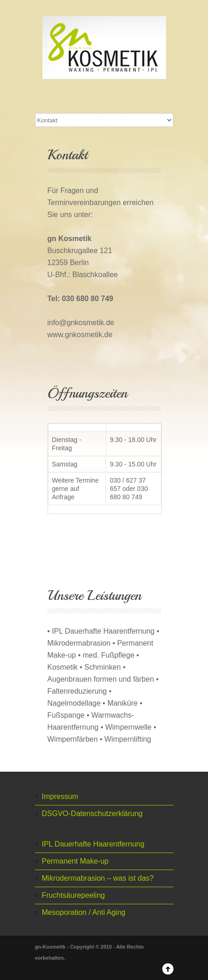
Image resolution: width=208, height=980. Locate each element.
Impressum (60, 796)
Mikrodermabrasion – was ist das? (98, 878)
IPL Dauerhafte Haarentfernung (93, 844)
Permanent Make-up (75, 861)
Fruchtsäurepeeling (74, 895)
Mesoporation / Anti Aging (84, 912)
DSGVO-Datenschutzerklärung (92, 814)
